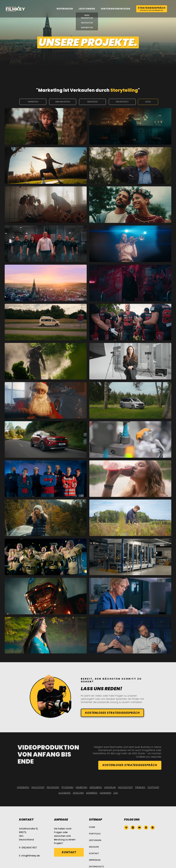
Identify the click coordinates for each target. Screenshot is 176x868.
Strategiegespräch (152, 9)
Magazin (94, 847)
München (78, 793)
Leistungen (95, 840)
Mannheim (105, 793)
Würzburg (23, 787)
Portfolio (95, 834)
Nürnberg (92, 793)
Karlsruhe (110, 787)
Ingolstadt (38, 787)
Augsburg (64, 793)
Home (92, 827)
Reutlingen (53, 787)
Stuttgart (153, 787)
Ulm (116, 793)
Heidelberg (96, 787)
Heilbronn (81, 787)
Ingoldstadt (125, 787)
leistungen (87, 9)
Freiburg (140, 787)
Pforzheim (67, 787)
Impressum (95, 860)
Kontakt (94, 853)
